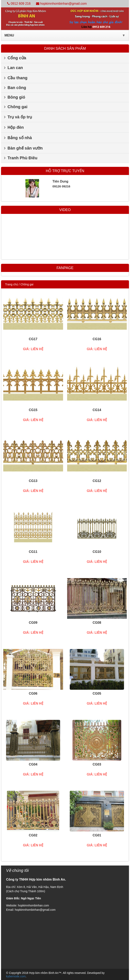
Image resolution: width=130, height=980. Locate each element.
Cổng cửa (15, 58)
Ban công (15, 88)
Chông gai (16, 107)
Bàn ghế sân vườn (23, 148)
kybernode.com (16, 976)
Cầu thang (16, 78)
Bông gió (15, 97)
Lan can (14, 68)
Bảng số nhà (18, 138)
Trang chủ (12, 284)
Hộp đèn (14, 127)
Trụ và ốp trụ (18, 117)
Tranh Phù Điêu (21, 158)
